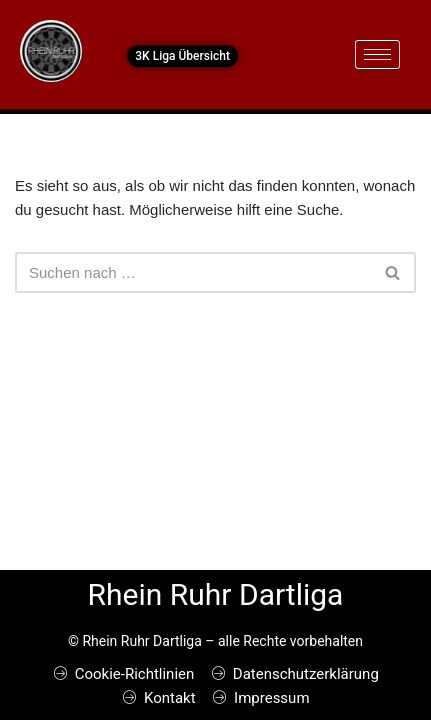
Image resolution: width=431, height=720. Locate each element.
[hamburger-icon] (377, 54)
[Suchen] (193, 272)
